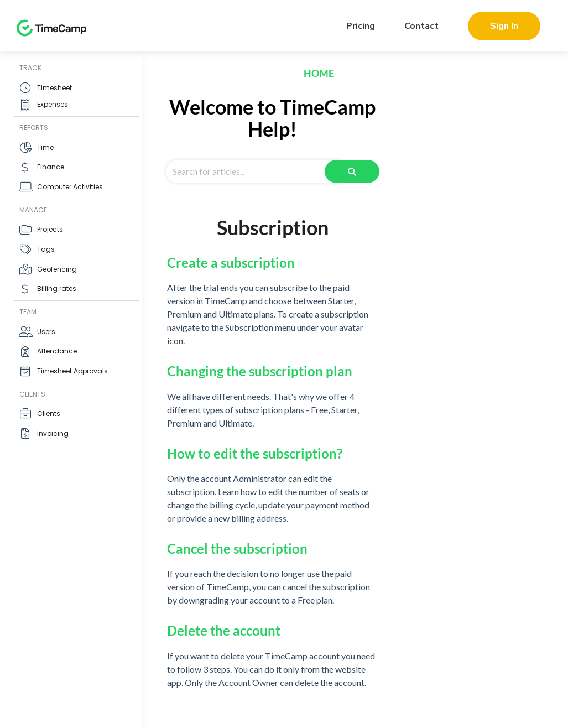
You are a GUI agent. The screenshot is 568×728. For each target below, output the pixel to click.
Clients (49, 414)
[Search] (352, 171)
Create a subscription (231, 262)
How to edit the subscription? (255, 453)
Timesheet (54, 88)
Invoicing (53, 433)
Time (45, 147)
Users (46, 332)
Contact (421, 26)
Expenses (53, 104)
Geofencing (57, 269)
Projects (50, 229)
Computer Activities (70, 187)
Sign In (504, 26)
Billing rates (57, 288)
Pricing (361, 26)
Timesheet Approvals (72, 371)
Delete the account (224, 630)
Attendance (57, 351)
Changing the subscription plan (260, 371)
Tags (46, 249)
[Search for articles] (254, 171)
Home (319, 73)
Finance (51, 167)
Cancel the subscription (237, 548)
